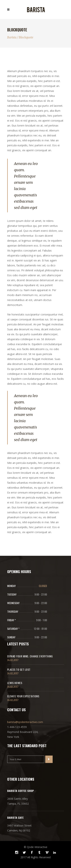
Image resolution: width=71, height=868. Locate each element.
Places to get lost (19, 669)
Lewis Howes (15, 683)
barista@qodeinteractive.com (25, 722)
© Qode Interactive (36, 847)
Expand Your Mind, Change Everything (30, 656)
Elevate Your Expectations (23, 696)
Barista (12, 37)
